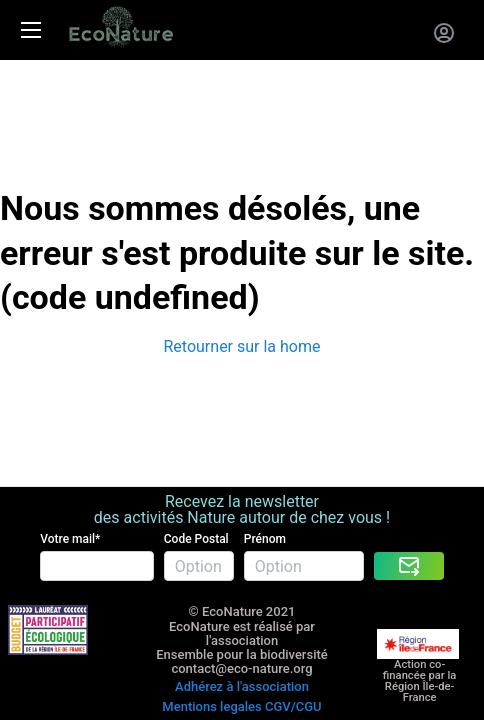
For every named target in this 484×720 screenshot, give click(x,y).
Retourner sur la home (242, 346)
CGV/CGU (293, 706)
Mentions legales (211, 706)
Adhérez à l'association (242, 686)
